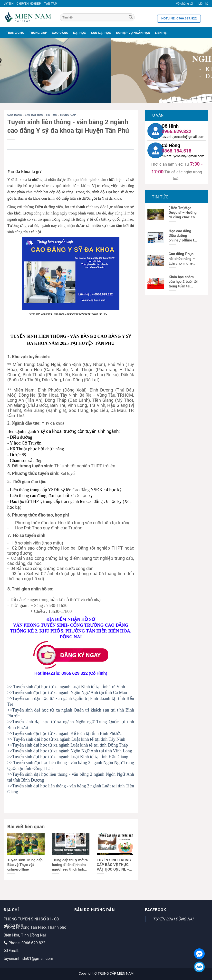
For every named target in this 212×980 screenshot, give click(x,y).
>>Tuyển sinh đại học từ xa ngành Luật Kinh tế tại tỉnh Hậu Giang (68, 757)
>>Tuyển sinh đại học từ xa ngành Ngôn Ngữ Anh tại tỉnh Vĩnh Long (70, 751)
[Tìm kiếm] (97, 17)
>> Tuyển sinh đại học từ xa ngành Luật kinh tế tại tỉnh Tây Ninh (66, 739)
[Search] (131, 18)
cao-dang (15, 115)
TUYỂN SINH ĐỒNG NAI (173, 919)
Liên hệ (203, 4)
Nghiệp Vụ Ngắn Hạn (133, 33)
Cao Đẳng (60, 33)
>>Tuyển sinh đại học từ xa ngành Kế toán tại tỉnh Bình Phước (64, 733)
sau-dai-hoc (34, 115)
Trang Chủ (15, 33)
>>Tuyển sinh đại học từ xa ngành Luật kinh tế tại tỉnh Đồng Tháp (68, 745)
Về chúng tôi (184, 4)
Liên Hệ (161, 33)
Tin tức (52, 115)
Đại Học (80, 33)
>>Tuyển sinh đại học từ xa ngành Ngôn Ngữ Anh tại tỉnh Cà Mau (67, 693)
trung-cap (68, 115)
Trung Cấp (38, 33)
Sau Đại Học (101, 33)
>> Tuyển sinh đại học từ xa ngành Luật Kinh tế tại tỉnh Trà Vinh (66, 687)
